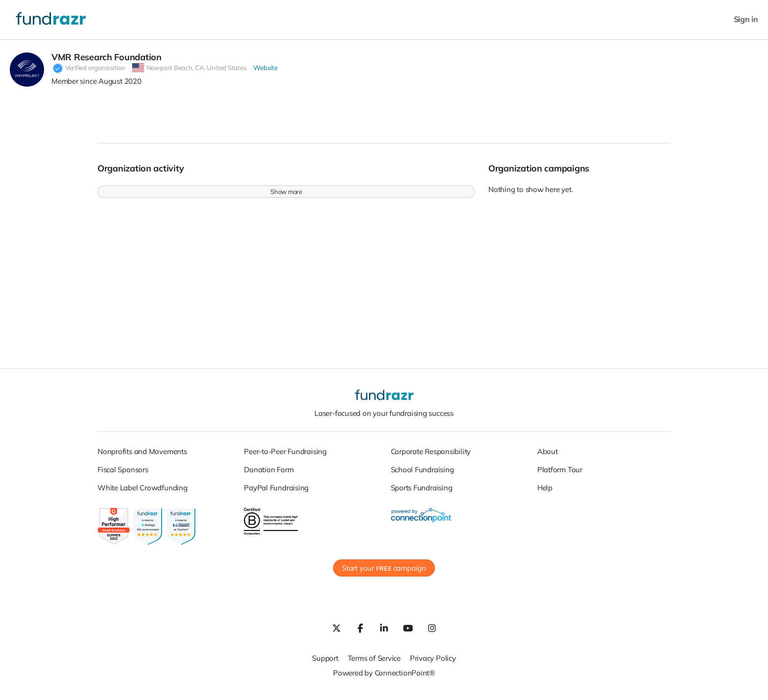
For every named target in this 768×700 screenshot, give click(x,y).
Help (545, 493)
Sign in (746, 19)
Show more (286, 196)
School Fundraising (422, 475)
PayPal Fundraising (276, 493)
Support (325, 663)
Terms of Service (374, 663)
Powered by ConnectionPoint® (384, 678)
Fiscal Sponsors (123, 475)
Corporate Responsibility (431, 457)
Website (265, 73)
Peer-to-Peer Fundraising (285, 457)
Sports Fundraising (422, 493)
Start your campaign (384, 573)
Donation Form (269, 475)
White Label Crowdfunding (143, 493)
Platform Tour (560, 475)
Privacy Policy (433, 663)
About (548, 457)
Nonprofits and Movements (142, 457)
